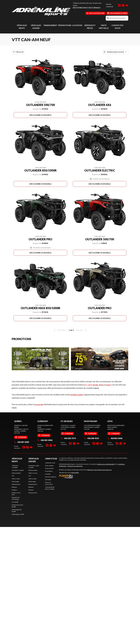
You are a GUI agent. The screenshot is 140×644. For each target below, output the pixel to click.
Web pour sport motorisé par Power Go (99, 470)
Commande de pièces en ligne (50, 488)
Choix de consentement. (75, 466)
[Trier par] (115, 52)
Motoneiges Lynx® (18, 514)
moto (109, 385)
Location (77, 25)
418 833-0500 (115, 438)
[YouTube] (127, 5)
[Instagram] (123, 5)
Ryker (101, 385)
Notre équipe (49, 466)
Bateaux (14, 487)
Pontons (14, 490)
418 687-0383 (22, 442)
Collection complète (15, 466)
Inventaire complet (18, 470)
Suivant (82, 330)
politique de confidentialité (106, 464)
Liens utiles (51, 459)
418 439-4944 (45, 440)
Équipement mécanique (16, 498)
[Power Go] (86, 476)
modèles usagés (77, 395)
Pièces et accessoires (49, 483)
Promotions (65, 25)
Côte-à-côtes (16, 479)
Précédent (60, 330)
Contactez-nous (50, 463)
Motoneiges (16, 481)
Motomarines (16, 484)
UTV (90, 385)
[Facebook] (119, 5)
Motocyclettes (16, 473)
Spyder (95, 385)
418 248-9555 (91, 438)
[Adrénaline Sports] (41, 11)
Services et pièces (51, 477)
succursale (39, 404)
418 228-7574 (68, 438)
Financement (50, 25)
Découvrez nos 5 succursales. (87, 8)
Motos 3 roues (33, 473)
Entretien (48, 480)
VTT (85, 385)
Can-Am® (15, 502)
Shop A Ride (75, 473)
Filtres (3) (18, 52)
